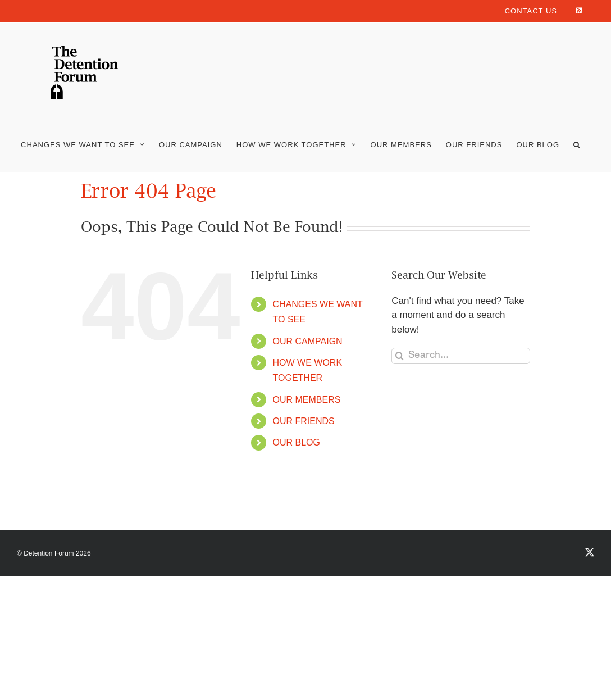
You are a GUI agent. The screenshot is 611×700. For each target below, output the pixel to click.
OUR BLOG (297, 442)
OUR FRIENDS (304, 421)
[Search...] (461, 356)
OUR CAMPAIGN (308, 341)
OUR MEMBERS (307, 400)
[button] (577, 145)
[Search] (400, 356)
